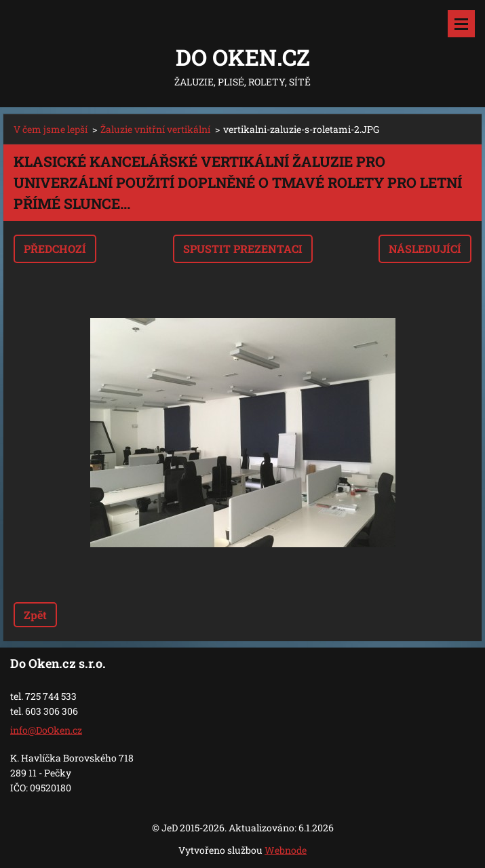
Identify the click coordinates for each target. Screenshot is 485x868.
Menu (461, 24)
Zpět (35, 615)
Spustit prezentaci (243, 249)
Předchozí (55, 249)
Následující (425, 249)
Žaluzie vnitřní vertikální (155, 129)
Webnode (286, 850)
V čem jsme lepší (51, 129)
